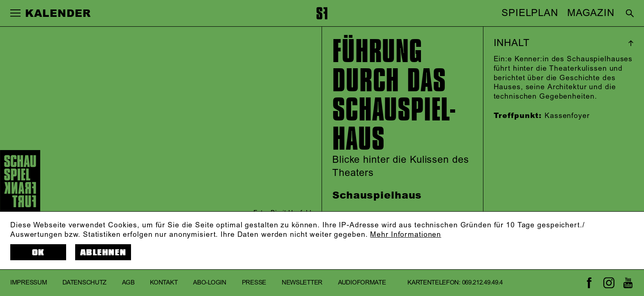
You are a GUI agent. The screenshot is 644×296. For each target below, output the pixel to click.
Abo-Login (209, 283)
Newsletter (302, 283)
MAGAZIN (591, 13)
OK (38, 253)
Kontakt (164, 283)
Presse (254, 283)
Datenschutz (84, 283)
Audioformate (362, 283)
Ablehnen (103, 253)
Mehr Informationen (406, 235)
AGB (128, 283)
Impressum (29, 283)
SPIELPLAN (530, 13)
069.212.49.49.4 (482, 283)
